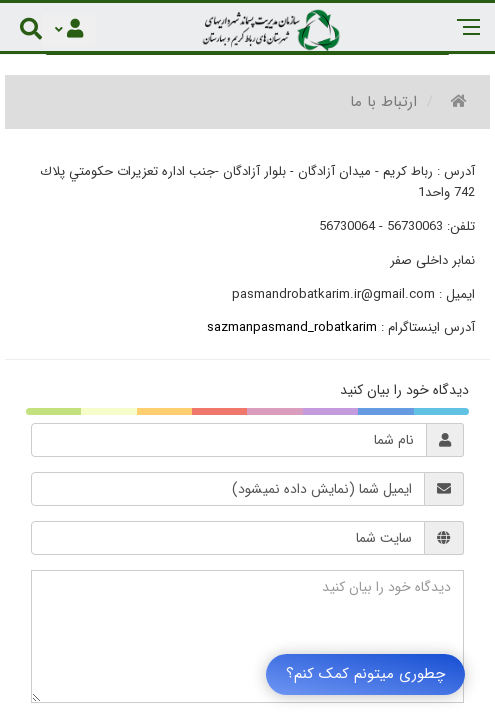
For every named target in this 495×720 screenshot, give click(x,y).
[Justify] (69, 30)
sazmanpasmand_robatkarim (292, 327)
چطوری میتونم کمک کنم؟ (365, 674)
